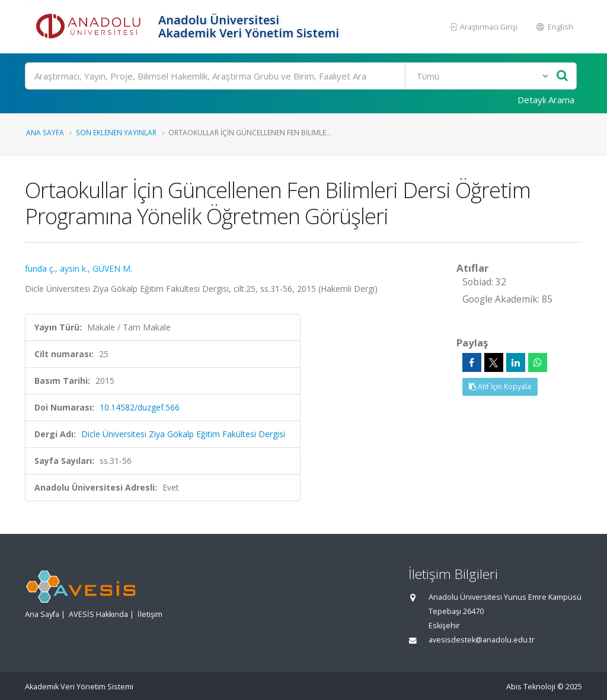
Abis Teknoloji (531, 687)
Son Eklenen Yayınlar (116, 132)
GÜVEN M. (112, 268)
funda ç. (40, 268)
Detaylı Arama (546, 100)
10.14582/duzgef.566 (140, 407)
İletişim (150, 614)
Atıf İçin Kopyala (500, 386)
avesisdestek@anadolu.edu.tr (482, 640)
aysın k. (74, 268)
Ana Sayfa (45, 132)
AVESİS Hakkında (98, 614)
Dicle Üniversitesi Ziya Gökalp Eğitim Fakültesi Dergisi (183, 434)
